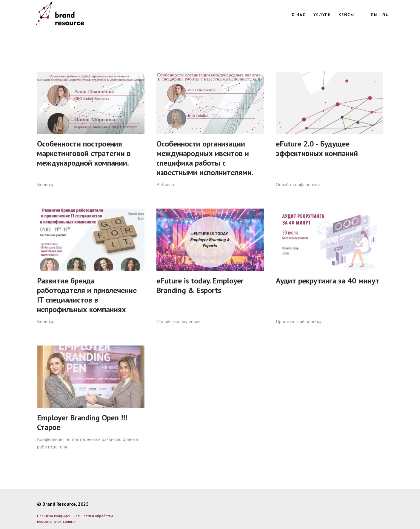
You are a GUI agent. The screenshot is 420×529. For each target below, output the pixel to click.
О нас (299, 15)
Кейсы (346, 15)
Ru (386, 15)
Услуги (322, 15)
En (374, 15)
